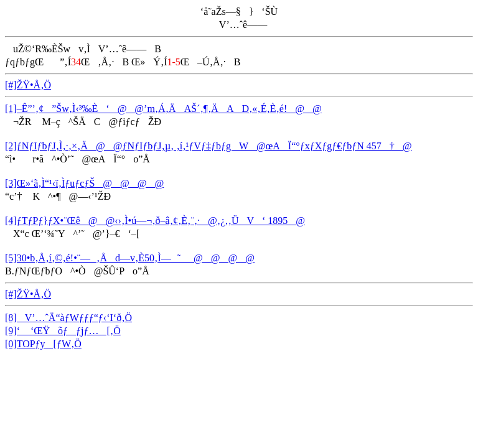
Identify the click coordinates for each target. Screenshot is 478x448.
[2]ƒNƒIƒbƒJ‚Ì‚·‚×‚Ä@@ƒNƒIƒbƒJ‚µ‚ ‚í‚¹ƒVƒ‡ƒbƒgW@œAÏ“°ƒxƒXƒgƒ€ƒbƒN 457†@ (209, 146)
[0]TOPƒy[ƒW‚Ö (43, 344)
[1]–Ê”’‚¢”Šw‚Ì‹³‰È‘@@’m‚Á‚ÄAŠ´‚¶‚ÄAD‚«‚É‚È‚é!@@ (163, 109)
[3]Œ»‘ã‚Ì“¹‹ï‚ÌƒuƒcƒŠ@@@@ (84, 183)
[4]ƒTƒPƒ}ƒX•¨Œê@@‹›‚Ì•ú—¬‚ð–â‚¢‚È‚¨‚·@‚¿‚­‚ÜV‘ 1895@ (155, 221)
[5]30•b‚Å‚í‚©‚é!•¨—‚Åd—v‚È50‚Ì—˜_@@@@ (130, 258)
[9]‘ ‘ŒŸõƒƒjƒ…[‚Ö (63, 331)
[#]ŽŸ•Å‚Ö (28, 85)
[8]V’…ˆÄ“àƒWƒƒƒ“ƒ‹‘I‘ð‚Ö (68, 318)
